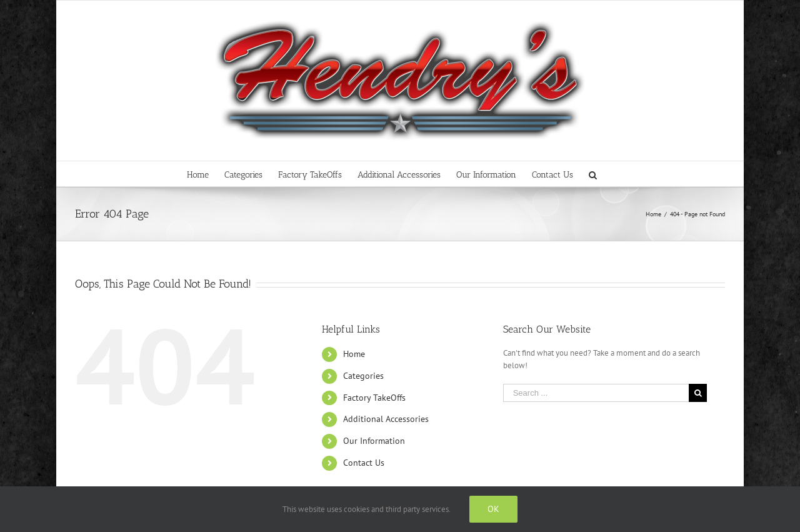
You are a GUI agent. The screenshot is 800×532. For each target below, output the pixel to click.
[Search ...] (596, 393)
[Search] (593, 174)
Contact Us (364, 463)
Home (354, 354)
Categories (363, 376)
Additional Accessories (386, 419)
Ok (493, 509)
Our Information (374, 441)
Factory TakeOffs (374, 398)
